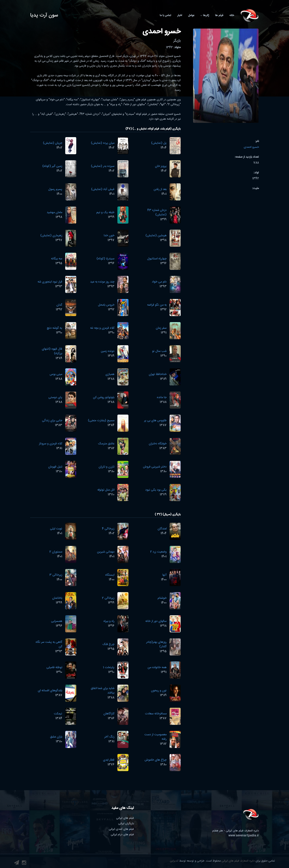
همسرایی (57, 621)
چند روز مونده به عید (102, 282)
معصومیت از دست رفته (155, 737)
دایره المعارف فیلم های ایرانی (238, 861)
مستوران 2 (56, 552)
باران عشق (56, 737)
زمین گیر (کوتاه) (52, 166)
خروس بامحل (106, 305)
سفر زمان (161, 328)
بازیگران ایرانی (126, 824)
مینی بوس (56, 374)
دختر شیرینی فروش (155, 467)
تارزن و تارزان (106, 467)
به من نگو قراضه (157, 305)
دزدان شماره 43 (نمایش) (157, 213)
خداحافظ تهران (158, 374)
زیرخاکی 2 (108, 598)
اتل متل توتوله (106, 490)
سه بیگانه (57, 259)
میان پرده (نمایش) (103, 143)
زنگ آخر (109, 737)
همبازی (110, 374)
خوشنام (162, 598)
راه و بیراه (109, 621)
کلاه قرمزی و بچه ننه (102, 328)
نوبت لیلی (56, 529)
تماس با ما (165, 15)
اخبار (180, 15)
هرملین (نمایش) (156, 236)
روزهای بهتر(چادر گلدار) (156, 644)
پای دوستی (55, 397)
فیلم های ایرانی (125, 818)
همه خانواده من (157, 667)
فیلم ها (219, 15)
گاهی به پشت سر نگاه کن (49, 644)
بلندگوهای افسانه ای (50, 691)
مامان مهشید (54, 212)
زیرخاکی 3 (56, 575)
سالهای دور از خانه (156, 621)
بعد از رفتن (160, 189)
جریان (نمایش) (53, 143)
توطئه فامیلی (54, 667)
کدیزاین (174, 861)
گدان (59, 305)
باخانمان (57, 598)
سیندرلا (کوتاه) (105, 259)
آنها (164, 575)
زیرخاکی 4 (108, 529)
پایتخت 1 (109, 667)
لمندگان (162, 529)
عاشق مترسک (106, 444)
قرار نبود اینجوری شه (50, 282)
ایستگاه (110, 575)
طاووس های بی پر (155, 421)
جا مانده (162, 397)
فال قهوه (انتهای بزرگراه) (52, 351)
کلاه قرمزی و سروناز (51, 444)
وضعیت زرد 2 (158, 552)
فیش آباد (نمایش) (103, 189)
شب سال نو (159, 351)
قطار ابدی (109, 760)
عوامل (191, 15)
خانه (232, 15)
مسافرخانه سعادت (156, 714)
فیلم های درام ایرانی (122, 835)
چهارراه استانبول (157, 259)
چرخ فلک (108, 644)
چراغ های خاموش (156, 760)
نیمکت (58, 714)
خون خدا (109, 236)
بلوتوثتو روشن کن (104, 397)
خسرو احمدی (251, 147)
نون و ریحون (159, 691)
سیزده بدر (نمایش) (103, 166)
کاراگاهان (109, 714)
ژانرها (205, 15)
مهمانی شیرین (106, 552)
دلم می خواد (159, 282)
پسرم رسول (55, 189)
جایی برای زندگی (52, 421)
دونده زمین (108, 351)
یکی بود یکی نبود (156, 490)
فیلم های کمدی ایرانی (121, 829)
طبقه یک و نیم (105, 212)
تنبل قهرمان (55, 467)
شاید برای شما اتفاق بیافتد (103, 691)
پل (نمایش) (159, 143)
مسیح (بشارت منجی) (101, 421)
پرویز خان (161, 166)
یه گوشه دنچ (54, 328)
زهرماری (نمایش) (51, 236)
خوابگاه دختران (158, 444)
